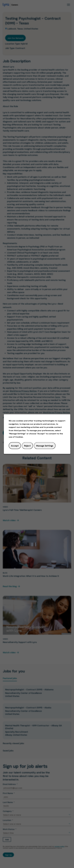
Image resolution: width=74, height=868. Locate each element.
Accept (15, 446)
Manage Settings (45, 446)
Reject (27, 446)
